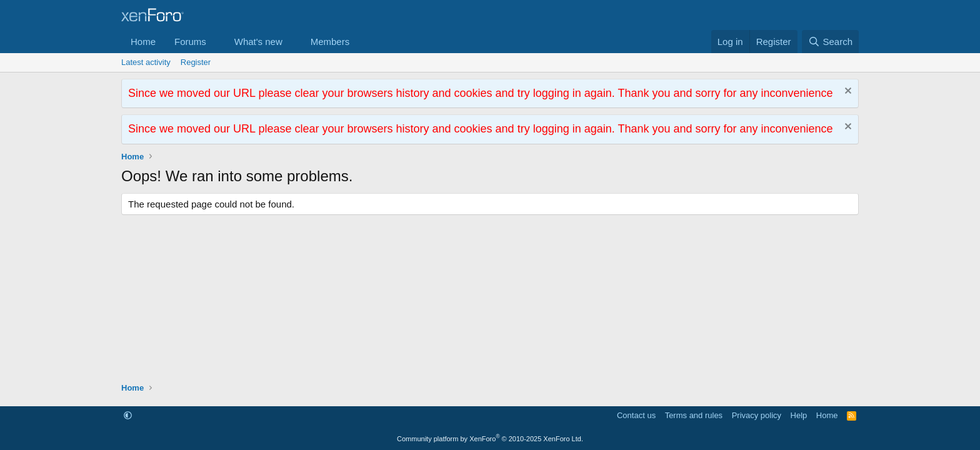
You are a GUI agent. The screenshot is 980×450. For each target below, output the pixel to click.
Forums (190, 42)
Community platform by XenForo (490, 439)
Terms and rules (694, 415)
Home (143, 42)
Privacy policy (757, 415)
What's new (258, 42)
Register (196, 62)
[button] (216, 42)
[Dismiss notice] (847, 92)
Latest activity (146, 62)
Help (799, 415)
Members (330, 42)
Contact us (636, 415)
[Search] (830, 42)
